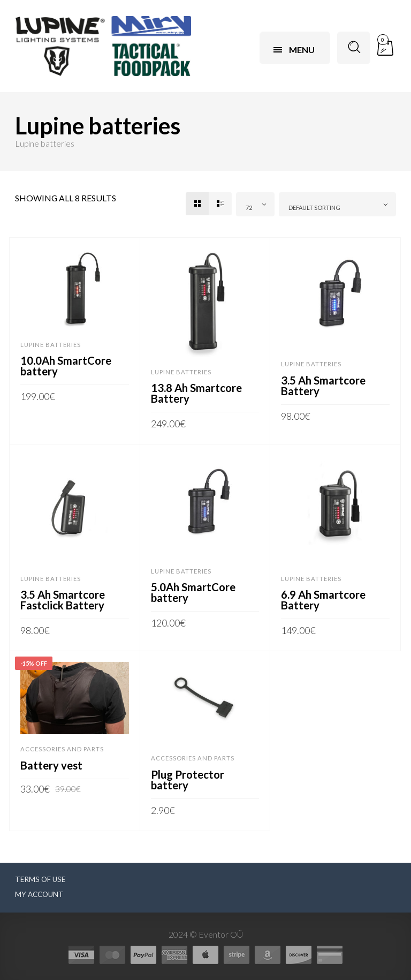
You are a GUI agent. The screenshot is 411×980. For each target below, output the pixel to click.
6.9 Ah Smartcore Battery (323, 600)
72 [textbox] (249, 208)
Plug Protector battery (188, 780)
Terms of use (40, 879)
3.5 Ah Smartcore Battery (323, 386)
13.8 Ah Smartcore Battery (196, 393)
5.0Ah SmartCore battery (193, 592)
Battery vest (51, 765)
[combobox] (255, 204)
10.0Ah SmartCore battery (66, 366)
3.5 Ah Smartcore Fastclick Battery (63, 600)
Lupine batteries (51, 345)
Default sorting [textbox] (314, 208)
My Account (39, 894)
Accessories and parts (62, 749)
